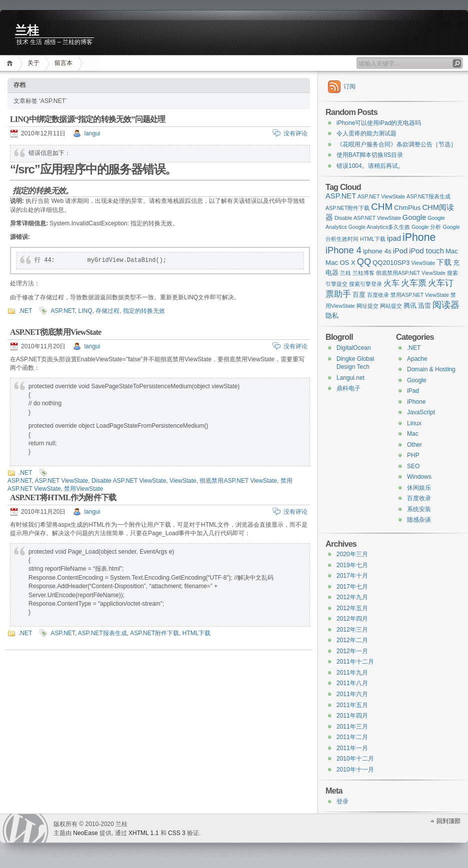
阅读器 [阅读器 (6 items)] (446, 305)
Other (414, 445)
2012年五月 (352, 608)
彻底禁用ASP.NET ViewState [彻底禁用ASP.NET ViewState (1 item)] (411, 273)
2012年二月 (352, 640)
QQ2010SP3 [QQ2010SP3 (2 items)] (391, 263)
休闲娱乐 (419, 488)
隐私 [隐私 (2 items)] (332, 316)
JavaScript (421, 412)
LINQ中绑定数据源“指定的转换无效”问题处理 (88, 119)
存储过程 (107, 311)
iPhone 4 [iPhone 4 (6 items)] (343, 250)
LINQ (85, 311)
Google (417, 380)
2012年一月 (352, 651)
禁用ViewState (83, 489)
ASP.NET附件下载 (154, 633)
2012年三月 (352, 630)
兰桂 (27, 30)
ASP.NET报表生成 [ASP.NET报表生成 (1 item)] (428, 196)
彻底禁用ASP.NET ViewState (238, 481)
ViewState (183, 481)
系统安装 (419, 509)
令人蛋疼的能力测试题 (366, 133)
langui (92, 133)
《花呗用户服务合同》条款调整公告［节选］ (396, 144)
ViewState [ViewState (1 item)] (423, 263)
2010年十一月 (355, 770)
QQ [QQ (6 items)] (364, 262)
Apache (417, 359)
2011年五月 (352, 705)
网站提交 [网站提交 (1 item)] (391, 306)
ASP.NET (62, 311)
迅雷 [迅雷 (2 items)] (424, 306)
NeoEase (85, 833)
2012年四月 (352, 619)
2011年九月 (352, 673)
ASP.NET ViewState (61, 481)
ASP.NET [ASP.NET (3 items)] (341, 196)
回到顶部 (448, 821)
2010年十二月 (355, 759)
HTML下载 (197, 633)
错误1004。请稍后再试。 (370, 166)
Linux (414, 423)
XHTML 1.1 (143, 833)
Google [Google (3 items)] (414, 217)
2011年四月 (352, 716)
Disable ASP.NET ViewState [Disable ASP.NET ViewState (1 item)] (368, 218)
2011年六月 (352, 694)
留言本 (63, 63)
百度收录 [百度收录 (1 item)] (378, 295)
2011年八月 (352, 683)
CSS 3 (177, 833)
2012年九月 (352, 597)
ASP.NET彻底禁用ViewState (55, 332)
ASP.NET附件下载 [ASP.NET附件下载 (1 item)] (347, 208)
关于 (33, 63)
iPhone (416, 402)
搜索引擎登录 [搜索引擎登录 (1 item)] (365, 284)
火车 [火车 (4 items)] (391, 283)
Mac (413, 434)
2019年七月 (352, 565)
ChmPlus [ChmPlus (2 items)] (407, 208)
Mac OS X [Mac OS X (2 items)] (340, 263)
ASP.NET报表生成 (102, 633)
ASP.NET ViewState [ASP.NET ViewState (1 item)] (381, 196)
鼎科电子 (348, 388)
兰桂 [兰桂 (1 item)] (345, 273)
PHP (413, 455)
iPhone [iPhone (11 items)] (419, 237)
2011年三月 (352, 727)
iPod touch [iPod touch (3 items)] (426, 251)
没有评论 (295, 133)
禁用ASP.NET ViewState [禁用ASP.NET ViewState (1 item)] (420, 295)
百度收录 (419, 498)
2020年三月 (352, 554)
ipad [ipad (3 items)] (394, 238)
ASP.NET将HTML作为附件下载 (63, 497)
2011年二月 (352, 737)
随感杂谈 (419, 520)
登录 (342, 802)
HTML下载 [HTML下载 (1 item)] (373, 239)
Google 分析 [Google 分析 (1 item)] (426, 227)
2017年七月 (352, 587)
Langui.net (350, 378)
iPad (413, 391)
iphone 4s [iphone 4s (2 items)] (377, 251)
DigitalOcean (354, 348)
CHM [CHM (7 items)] (382, 207)
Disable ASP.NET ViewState (129, 481)
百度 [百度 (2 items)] (359, 295)
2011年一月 (352, 748)
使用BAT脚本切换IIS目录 (370, 155)
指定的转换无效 (144, 311)
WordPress (25, 828)
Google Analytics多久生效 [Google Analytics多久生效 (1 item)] (379, 227)
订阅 (349, 86)
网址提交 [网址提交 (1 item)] (367, 306)
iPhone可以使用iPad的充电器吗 (379, 123)
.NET (25, 311)
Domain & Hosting (431, 369)
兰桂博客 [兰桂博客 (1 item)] (363, 273)
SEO (413, 466)
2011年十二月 (355, 662)
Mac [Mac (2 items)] (452, 251)
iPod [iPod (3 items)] (400, 251)
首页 (11, 63)
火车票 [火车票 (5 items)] (414, 283)
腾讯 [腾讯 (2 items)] (410, 306)
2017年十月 (352, 576)
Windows (419, 477)
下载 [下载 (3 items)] (444, 262)
